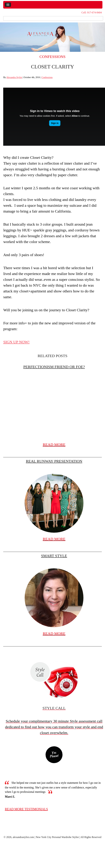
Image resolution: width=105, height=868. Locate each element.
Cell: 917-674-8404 (92, 13)
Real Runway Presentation (54, 461)
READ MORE (54, 445)
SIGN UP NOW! (16, 342)
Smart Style (54, 556)
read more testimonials (26, 809)
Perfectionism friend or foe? (54, 367)
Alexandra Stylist (14, 77)
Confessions (52, 57)
